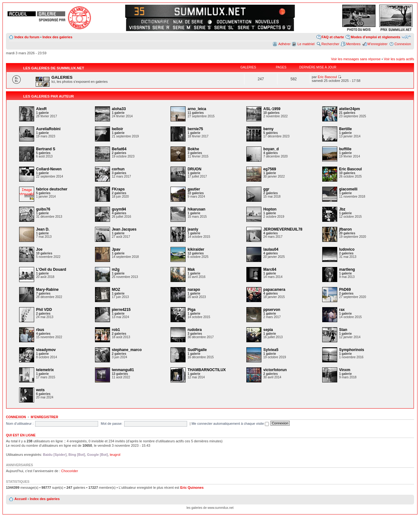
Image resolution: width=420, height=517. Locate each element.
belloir (118, 129)
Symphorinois (352, 350)
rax (342, 310)
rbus (40, 330)
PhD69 (345, 290)
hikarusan (196, 209)
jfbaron (346, 229)
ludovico (347, 249)
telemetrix (45, 370)
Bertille (346, 129)
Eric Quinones (192, 488)
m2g (116, 269)
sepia (268, 330)
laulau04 (271, 249)
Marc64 (270, 269)
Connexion (403, 44)
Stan (343, 330)
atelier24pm (350, 109)
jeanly (193, 229)
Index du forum (27, 37)
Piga (191, 310)
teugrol (115, 455)
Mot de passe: (111, 424)
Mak (191, 269)
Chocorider (70, 471)
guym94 (119, 209)
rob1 (116, 330)
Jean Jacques (124, 229)
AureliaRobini (48, 129)
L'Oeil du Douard (51, 269)
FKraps (118, 189)
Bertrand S (46, 149)
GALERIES (62, 77)
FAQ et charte (333, 37)
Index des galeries (57, 37)
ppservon (272, 310)
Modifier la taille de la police (406, 37)
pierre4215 (121, 310)
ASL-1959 (272, 109)
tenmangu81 (123, 370)
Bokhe (193, 149)
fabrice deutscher (52, 189)
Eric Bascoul (327, 77)
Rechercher (331, 44)
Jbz (342, 209)
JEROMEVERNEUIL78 (283, 229)
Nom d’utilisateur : (20, 424)
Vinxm (345, 370)
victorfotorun (275, 370)
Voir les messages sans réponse (356, 59)
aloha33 (119, 109)
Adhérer (284, 44)
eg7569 (270, 169)
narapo (194, 290)
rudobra (194, 330)
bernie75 (195, 129)
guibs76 (43, 209)
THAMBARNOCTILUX (207, 370)
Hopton (270, 209)
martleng (347, 269)
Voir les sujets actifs (399, 59)
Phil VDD (44, 310)
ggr (266, 189)
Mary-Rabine (47, 290)
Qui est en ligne (21, 435)
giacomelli (348, 189)
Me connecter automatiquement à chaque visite (230, 424)
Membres (353, 44)
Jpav (116, 249)
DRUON (194, 169)
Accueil (21, 499)
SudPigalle (197, 350)
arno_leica (197, 109)
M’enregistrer (377, 44)
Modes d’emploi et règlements (375, 37)
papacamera (274, 290)
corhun (118, 169)
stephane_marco (127, 350)
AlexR (41, 109)
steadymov (46, 350)
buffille (345, 149)
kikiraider (196, 249)
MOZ (116, 290)
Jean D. (43, 229)
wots (40, 390)
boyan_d (271, 149)
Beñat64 (119, 149)
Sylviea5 (271, 350)
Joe (39, 249)
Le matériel (306, 44)
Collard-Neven (49, 169)
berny (268, 129)
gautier (194, 189)
